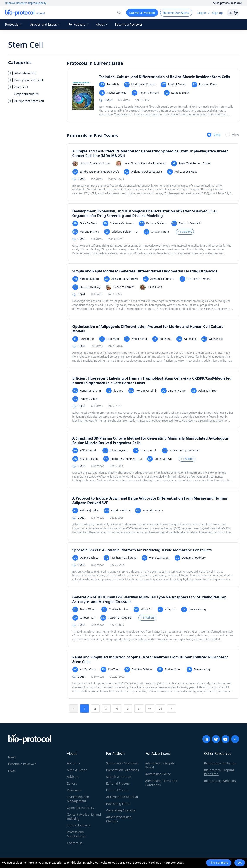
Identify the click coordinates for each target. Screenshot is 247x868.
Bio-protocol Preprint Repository (219, 772)
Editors (72, 783)
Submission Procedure (122, 763)
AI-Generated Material (122, 797)
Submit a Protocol (119, 777)
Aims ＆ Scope (77, 770)
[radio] (214, 135)
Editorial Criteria (118, 790)
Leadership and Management (78, 799)
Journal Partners (79, 825)
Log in (202, 13)
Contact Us (75, 843)
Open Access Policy (81, 808)
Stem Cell (26, 45)
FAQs (12, 771)
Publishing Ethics (118, 804)
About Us (74, 763)
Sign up (217, 13)
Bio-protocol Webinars (220, 781)
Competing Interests (121, 810)
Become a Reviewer (129, 24)
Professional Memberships (77, 834)
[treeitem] (35, 73)
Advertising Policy (158, 774)
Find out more (219, 863)
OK (240, 863)
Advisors (73, 777)
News (12, 757)
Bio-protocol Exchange (220, 763)
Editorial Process (118, 783)
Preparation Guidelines (123, 770)
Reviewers (74, 790)
